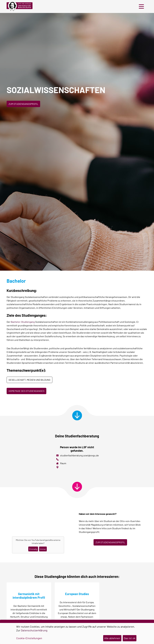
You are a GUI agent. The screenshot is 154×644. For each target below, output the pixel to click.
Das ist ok (130, 638)
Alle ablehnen (112, 638)
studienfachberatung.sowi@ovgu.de (79, 455)
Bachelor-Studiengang (23, 322)
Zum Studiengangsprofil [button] (23, 104)
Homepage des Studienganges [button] (26, 391)
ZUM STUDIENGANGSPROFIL (110, 542)
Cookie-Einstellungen (29, 638)
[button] (142, 6)
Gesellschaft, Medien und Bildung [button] (29, 380)
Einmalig (33, 549)
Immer (43, 549)
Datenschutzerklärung (34, 630)
